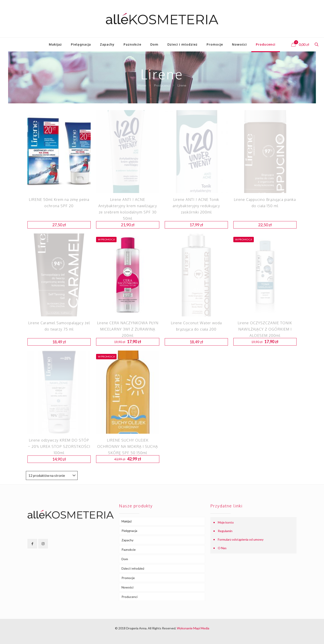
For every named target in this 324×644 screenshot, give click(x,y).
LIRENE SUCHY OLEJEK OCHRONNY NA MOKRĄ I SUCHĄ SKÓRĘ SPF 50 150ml (128, 446)
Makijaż (127, 521)
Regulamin (225, 531)
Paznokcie (129, 550)
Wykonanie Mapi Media (193, 628)
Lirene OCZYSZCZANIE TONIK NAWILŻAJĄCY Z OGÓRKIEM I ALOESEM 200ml (265, 329)
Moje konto (226, 522)
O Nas (222, 548)
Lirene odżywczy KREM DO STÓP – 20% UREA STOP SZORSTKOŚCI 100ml (59, 446)
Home (142, 85)
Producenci (162, 85)
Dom (125, 559)
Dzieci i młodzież (133, 568)
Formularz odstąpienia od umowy (241, 539)
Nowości (127, 587)
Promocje (128, 578)
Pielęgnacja (129, 531)
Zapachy (127, 540)
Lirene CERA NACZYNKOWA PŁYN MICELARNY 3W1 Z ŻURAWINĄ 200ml (128, 329)
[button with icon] (32, 544)
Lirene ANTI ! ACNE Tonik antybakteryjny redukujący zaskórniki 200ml (196, 206)
